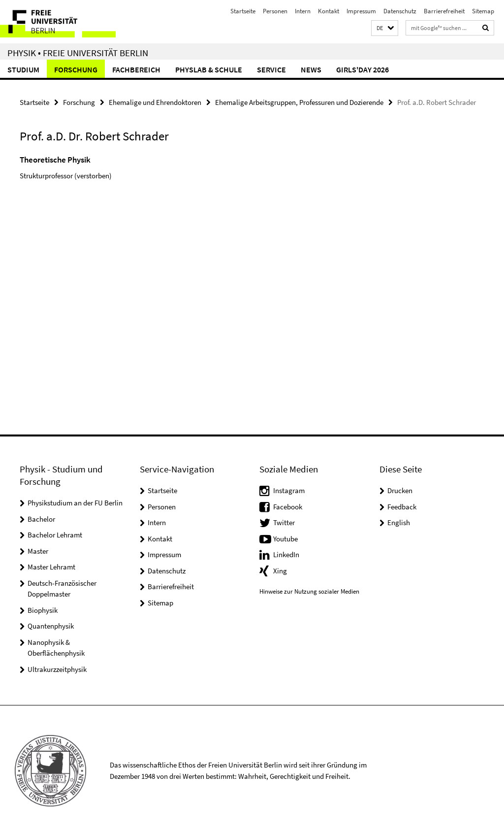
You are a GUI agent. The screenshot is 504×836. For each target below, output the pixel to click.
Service (271, 69)
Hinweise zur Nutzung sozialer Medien (309, 591)
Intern (303, 11)
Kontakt (329, 11)
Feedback (402, 507)
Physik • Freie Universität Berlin (78, 53)
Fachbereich (136, 69)
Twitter (284, 522)
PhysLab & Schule (209, 69)
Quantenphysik (51, 626)
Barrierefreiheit (444, 11)
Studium (23, 69)
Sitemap (483, 11)
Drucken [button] (400, 490)
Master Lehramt (51, 567)
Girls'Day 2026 (362, 69)
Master (38, 551)
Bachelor (41, 519)
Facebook (288, 507)
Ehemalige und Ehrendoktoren (155, 102)
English (399, 522)
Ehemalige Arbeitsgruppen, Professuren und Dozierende (299, 102)
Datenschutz (400, 11)
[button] (385, 28)
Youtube (285, 539)
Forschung (76, 69)
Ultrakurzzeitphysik (57, 669)
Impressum (361, 11)
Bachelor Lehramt (55, 535)
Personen (275, 11)
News (311, 69)
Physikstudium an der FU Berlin (75, 503)
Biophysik (43, 610)
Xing (280, 571)
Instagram (289, 490)
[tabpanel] (152, 180)
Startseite (243, 11)
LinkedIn (286, 554)
